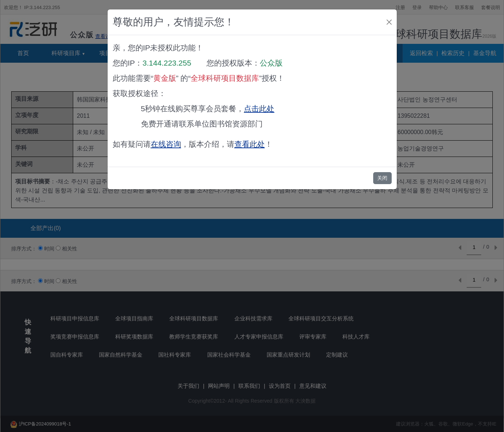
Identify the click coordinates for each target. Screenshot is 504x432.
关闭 (382, 178)
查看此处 (250, 144)
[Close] (389, 22)
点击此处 (259, 109)
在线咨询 (166, 144)
